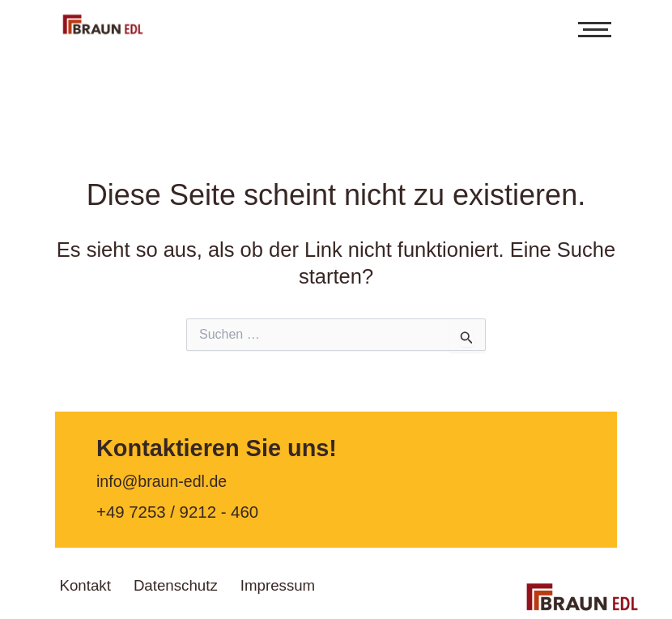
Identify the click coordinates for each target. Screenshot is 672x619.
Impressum (334, 583)
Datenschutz (208, 583)
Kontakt (96, 583)
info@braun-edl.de (164, 482)
